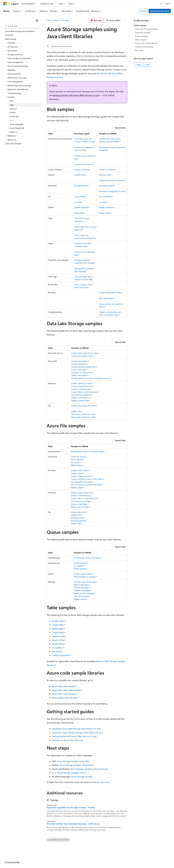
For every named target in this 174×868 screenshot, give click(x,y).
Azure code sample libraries (146, 43)
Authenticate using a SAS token (87, 558)
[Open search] (161, 4)
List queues (79, 566)
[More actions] (125, 20)
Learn (49, 20)
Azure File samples (143, 33)
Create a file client (79, 370)
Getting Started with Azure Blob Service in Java (76, 95)
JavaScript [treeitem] (14, 116)
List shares (75, 462)
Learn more (105, 782)
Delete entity (58, 644)
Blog (37, 860)
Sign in (168, 3)
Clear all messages (81, 596)
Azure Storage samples (82, 776)
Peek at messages (81, 585)
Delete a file (76, 411)
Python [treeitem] (13, 112)
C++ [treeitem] (12, 120)
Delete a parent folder (80, 400)
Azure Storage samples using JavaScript (89, 769)
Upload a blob (80, 175)
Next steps (139, 50)
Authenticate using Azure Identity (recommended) (110, 140)
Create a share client (79, 470)
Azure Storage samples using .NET (73, 761)
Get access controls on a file (83, 417)
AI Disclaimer (9, 860)
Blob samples (141, 25)
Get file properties (78, 521)
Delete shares (76, 465)
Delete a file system (79, 375)
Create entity (58, 632)
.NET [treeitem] (12, 101)
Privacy (59, 860)
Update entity (58, 636)
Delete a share (77, 487)
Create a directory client (81, 383)
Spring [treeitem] (13, 109)
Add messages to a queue (85, 577)
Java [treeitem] (12, 105)
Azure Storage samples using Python (77, 765)
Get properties (77, 459)
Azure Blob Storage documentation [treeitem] (20, 31)
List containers (80, 196)
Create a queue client (83, 574)
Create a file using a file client (83, 406)
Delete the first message (84, 593)
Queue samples (142, 36)
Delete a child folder (79, 504)
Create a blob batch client (110, 293)
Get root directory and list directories (86, 485)
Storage (65, 20)
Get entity (56, 651)
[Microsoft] (5, 4)
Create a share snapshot (81, 476)
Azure (57, 20)
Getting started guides (144, 47)
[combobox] (22, 26)
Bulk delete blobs (106, 298)
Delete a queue (80, 599)
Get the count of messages (85, 582)
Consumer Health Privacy (78, 860)
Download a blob (81, 186)
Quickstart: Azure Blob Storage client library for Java (76, 729)
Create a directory (79, 364)
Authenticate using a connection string (87, 451)
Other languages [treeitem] (17, 124)
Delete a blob (105, 213)
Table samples (141, 40)
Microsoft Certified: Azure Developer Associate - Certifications (73, 824)
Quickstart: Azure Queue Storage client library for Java (77, 732)
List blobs (78, 202)
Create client (58, 621)
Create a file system (79, 361)
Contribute (49, 860)
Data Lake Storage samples (146, 29)
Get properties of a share (81, 482)
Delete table (58, 629)
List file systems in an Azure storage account (90, 378)
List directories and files (81, 501)
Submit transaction (61, 655)
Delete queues (80, 569)
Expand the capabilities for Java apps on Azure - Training (71, 808)
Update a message (81, 590)
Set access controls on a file (83, 414)
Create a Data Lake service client (85, 353)
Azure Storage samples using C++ (73, 773)
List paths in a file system (82, 372)
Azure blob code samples (64, 686)
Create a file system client (82, 356)
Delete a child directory (81, 398)
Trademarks (113, 860)
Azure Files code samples (64, 694)
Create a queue (80, 563)
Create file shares (78, 457)
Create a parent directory (82, 386)
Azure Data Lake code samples (66, 690)
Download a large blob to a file (112, 191)
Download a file (77, 518)
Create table (58, 625)
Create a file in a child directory (84, 392)
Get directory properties (81, 395)
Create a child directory (81, 389)
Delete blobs (80, 213)
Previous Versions (25, 860)
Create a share (77, 473)
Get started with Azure (160, 11)
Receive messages (81, 588)
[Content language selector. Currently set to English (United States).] (16, 853)
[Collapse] (37, 20)
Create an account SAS (84, 164)
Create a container (82, 170)
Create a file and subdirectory (83, 367)
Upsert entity (58, 640)
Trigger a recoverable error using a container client (110, 313)
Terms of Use (99, 860)
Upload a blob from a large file (112, 180)
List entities (57, 648)
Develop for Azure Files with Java (67, 740)
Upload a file (76, 515)
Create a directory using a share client (87, 479)
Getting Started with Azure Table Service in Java (74, 736)
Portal (143, 11)
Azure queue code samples (65, 698)
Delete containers (82, 207)
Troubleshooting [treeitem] (14, 93)
